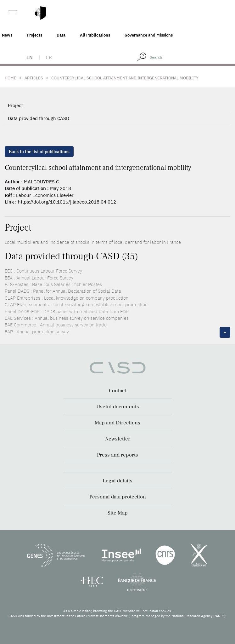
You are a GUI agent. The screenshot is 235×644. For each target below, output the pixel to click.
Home (11, 78)
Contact (118, 391)
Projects (34, 35)
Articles (34, 78)
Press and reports (118, 455)
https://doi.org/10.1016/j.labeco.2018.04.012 (67, 202)
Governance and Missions (149, 35)
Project (15, 105)
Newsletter (118, 439)
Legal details (118, 481)
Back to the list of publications (39, 152)
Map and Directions (118, 423)
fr (49, 57)
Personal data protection (118, 497)
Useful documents (118, 407)
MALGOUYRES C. (42, 182)
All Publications (95, 35)
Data (61, 35)
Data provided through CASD (39, 118)
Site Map (118, 513)
